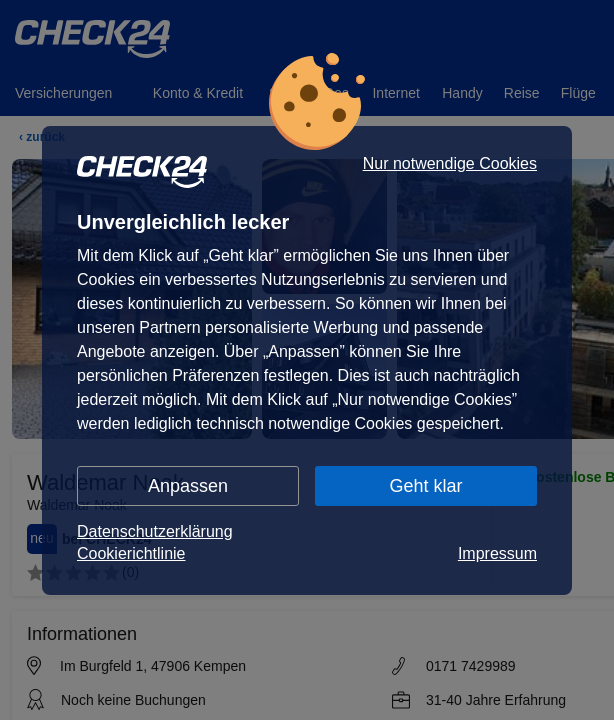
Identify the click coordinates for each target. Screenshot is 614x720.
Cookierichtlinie (131, 553)
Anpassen (188, 486)
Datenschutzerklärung (155, 531)
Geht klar (425, 486)
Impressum (497, 553)
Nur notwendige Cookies (450, 164)
